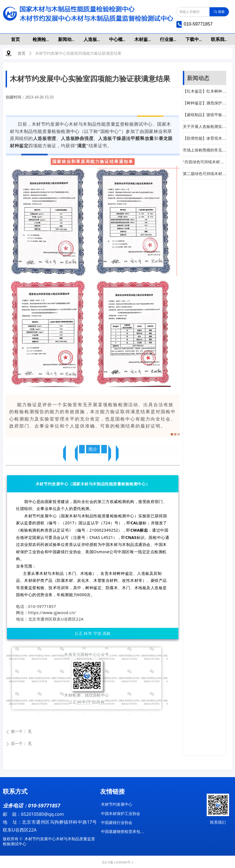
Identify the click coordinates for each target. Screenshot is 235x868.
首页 (22, 53)
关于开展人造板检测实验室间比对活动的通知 (204, 127)
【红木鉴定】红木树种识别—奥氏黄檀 (204, 92)
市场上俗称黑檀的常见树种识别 (204, 151)
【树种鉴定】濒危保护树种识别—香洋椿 (204, 104)
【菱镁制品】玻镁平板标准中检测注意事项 (204, 115)
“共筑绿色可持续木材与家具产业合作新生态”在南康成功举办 (204, 163)
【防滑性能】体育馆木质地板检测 (204, 139)
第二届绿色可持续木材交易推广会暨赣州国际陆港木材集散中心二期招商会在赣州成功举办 (204, 174)
